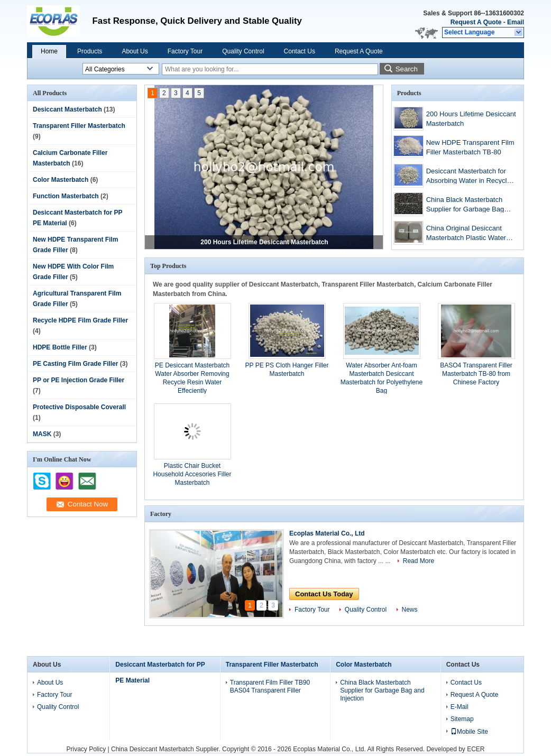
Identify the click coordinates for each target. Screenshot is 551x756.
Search (407, 69)
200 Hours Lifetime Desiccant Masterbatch (264, 242)
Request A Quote (476, 22)
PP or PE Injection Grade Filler (79, 380)
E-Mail (460, 707)
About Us (135, 51)
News (410, 610)
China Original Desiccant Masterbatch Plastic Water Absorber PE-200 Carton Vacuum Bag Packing (466, 234)
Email (516, 22)
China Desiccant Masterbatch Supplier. (167, 749)
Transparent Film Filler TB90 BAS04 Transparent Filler (270, 686)
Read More (419, 561)
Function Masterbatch (66, 196)
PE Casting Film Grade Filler (75, 364)
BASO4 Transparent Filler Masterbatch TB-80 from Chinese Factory (476, 374)
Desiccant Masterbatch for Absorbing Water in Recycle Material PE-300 (469, 177)
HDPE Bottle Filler (60, 347)
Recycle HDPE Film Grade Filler (80, 320)
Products (90, 51)
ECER (476, 749)
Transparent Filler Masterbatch (79, 126)
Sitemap (462, 719)
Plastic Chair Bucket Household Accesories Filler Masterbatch (192, 474)
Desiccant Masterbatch (67, 109)
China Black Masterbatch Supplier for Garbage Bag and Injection (465, 205)
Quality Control (243, 51)
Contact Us (300, 51)
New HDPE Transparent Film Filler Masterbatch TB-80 (470, 147)
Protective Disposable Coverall (79, 407)
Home (49, 51)
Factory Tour (185, 51)
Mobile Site (469, 732)
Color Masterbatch (61, 180)
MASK (42, 434)
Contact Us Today (324, 594)
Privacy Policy (86, 749)
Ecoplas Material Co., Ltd (327, 533)
